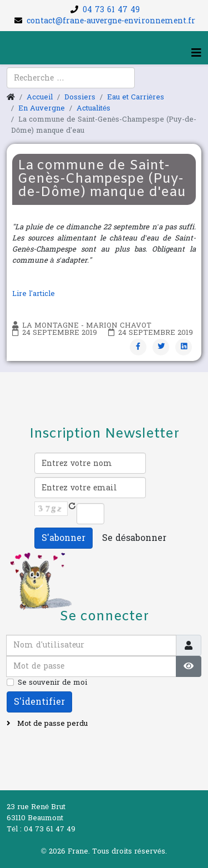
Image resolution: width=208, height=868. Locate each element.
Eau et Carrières (136, 97)
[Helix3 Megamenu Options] (196, 53)
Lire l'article (35, 294)
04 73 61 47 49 (111, 10)
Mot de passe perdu (51, 724)
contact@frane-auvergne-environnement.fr (111, 21)
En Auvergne (42, 108)
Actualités (93, 108)
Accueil (40, 97)
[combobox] (71, 78)
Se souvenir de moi (52, 683)
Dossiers (80, 97)
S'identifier (39, 702)
